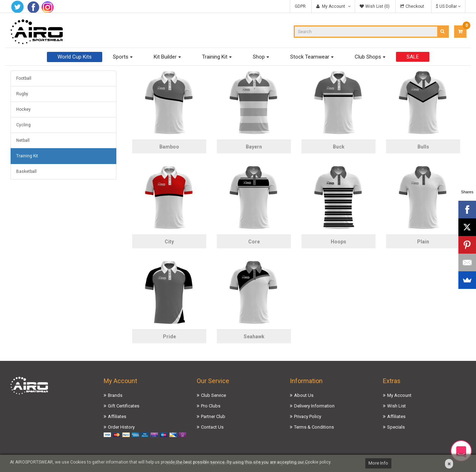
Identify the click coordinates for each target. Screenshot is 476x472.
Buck (339, 147)
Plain (423, 242)
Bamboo (169, 147)
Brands (115, 395)
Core (254, 242)
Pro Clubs (211, 406)
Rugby (22, 94)
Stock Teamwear (310, 57)
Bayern (254, 147)
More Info (378, 463)
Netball (23, 140)
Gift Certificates (124, 406)
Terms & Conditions (314, 427)
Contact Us (212, 427)
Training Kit (215, 57)
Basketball (26, 171)
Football (24, 78)
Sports (121, 57)
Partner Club (213, 416)
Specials (396, 427)
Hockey (23, 109)
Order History (121, 427)
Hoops (338, 242)
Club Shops (368, 57)
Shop (259, 57)
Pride (169, 337)
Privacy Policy (308, 416)
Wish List (396, 406)
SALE (413, 57)
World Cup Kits (75, 57)
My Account (399, 395)
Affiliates (117, 416)
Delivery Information (314, 406)
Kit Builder (165, 57)
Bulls (423, 147)
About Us (304, 395)
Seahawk (254, 337)
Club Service (213, 395)
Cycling (23, 125)
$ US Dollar (448, 6)
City (169, 242)
